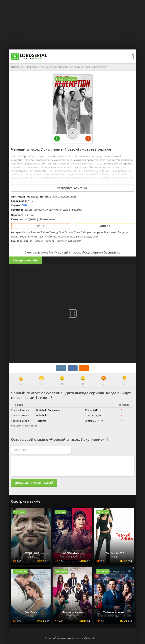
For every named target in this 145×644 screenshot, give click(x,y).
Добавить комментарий (34, 483)
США (25, 205)
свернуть (124, 405)
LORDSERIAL (18, 67)
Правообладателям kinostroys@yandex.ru (72, 638)
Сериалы (32, 67)
